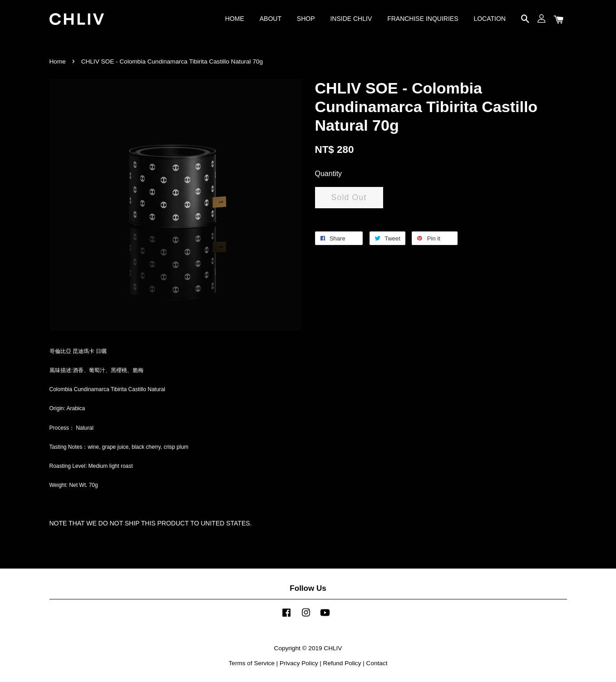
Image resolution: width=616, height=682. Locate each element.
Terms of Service (252, 663)
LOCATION (490, 19)
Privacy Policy (299, 663)
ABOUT (271, 19)
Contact (377, 663)
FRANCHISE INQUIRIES (423, 19)
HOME (235, 19)
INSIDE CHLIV (351, 19)
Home (58, 61)
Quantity (329, 174)
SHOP (306, 19)
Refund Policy (342, 663)
